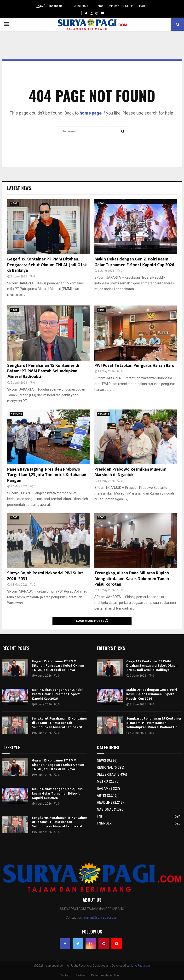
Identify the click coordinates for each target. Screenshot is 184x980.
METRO (102, 781)
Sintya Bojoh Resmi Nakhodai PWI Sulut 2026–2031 (45, 576)
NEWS (14, 204)
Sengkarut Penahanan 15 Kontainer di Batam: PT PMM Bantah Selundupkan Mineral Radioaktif (43, 371)
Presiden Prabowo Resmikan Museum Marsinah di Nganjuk (130, 472)
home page (91, 113)
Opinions (113, 6)
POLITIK (128, 6)
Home (100, 6)
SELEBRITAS (106, 774)
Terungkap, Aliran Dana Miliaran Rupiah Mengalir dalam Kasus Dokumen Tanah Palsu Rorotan (132, 579)
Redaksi (81, 975)
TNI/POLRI (105, 823)
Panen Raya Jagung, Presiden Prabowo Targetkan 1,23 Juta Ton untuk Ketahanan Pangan (47, 475)
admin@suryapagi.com (101, 917)
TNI (99, 816)
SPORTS (143, 6)
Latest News (19, 188)
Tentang (66, 975)
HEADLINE (16, 414)
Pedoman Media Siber (105, 975)
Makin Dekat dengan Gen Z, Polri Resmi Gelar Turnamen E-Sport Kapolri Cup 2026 (134, 262)
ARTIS (101, 796)
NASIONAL (105, 809)
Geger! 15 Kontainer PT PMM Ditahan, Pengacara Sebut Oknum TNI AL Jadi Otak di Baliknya (47, 265)
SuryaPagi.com (140, 966)
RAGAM (103, 789)
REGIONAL (105, 767)
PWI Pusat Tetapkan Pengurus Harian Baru (134, 366)
